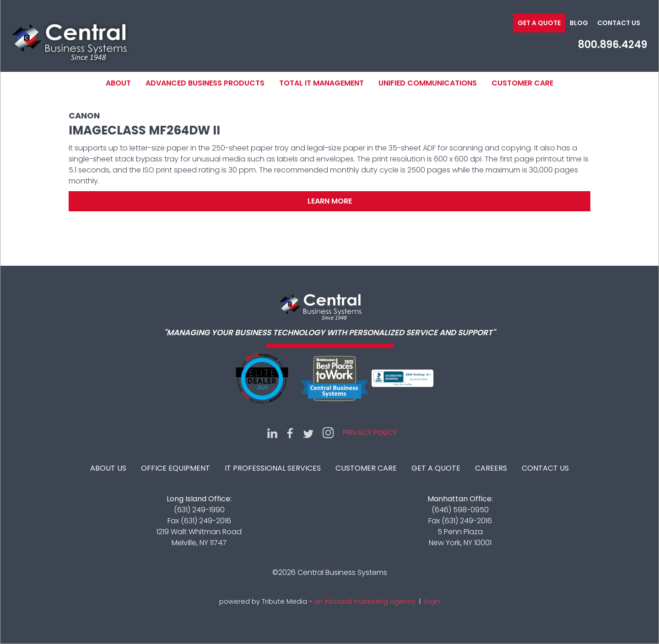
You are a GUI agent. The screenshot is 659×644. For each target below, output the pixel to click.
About (118, 83)
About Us (108, 468)
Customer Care (522, 83)
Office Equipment (176, 468)
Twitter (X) (308, 433)
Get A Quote (436, 468)
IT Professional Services (273, 468)
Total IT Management (321, 83)
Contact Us (619, 23)
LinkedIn (272, 433)
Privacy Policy (370, 432)
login (432, 601)
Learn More (330, 201)
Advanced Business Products (205, 83)
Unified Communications (428, 83)
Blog (579, 23)
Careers (491, 468)
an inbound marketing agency (365, 601)
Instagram (328, 433)
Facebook (290, 433)
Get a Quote (539, 23)
